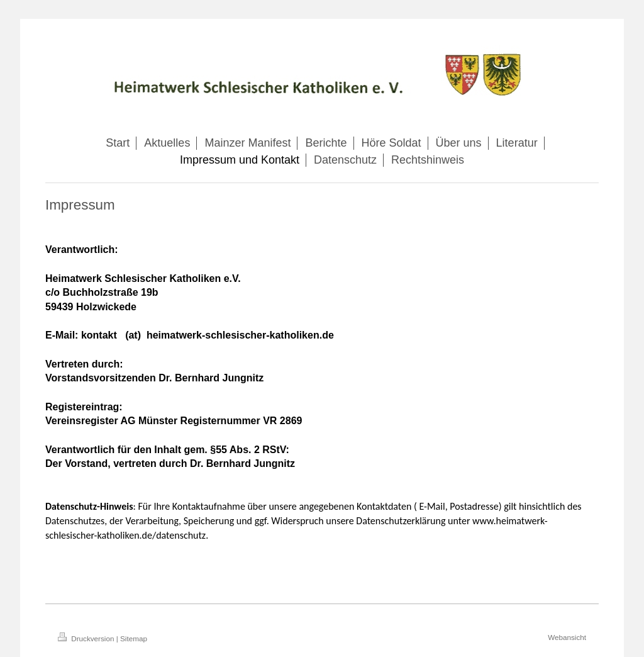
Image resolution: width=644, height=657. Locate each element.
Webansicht (567, 637)
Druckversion (87, 638)
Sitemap (134, 638)
